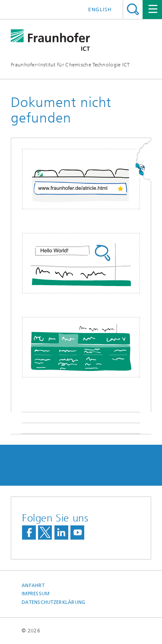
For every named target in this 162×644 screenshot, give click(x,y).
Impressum (35, 594)
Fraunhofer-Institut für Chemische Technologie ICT (70, 65)
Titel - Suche (133, 9)
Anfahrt (33, 586)
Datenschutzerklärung (54, 602)
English (100, 9)
